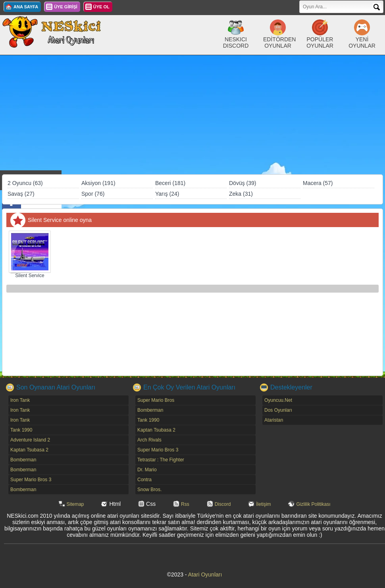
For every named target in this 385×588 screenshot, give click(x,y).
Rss (185, 504)
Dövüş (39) (243, 183)
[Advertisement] (192, 115)
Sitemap (75, 504)
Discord (223, 504)
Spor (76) (93, 194)
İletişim (263, 504)
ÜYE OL (101, 7)
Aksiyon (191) (98, 183)
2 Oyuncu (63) (25, 183)
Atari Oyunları (205, 575)
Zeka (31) (241, 194)
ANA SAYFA (26, 7)
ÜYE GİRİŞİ (66, 7)
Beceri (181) (170, 183)
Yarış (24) (167, 194)
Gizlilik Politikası (313, 504)
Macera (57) (318, 183)
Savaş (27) (21, 194)
